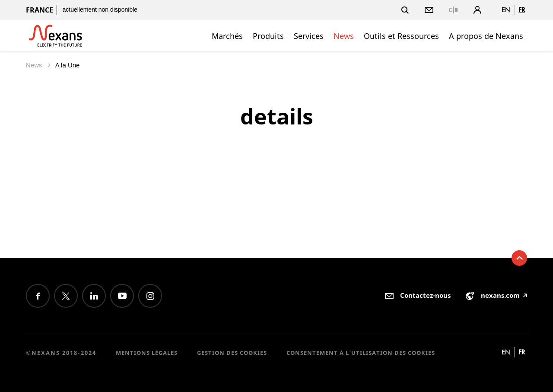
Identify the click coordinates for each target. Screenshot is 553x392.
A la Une (68, 65)
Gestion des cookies (232, 353)
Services (309, 36)
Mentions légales (147, 353)
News (344, 36)
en (506, 10)
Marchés (227, 36)
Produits (268, 36)
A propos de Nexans (486, 36)
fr (522, 10)
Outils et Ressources (401, 36)
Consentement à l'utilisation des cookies (361, 353)
